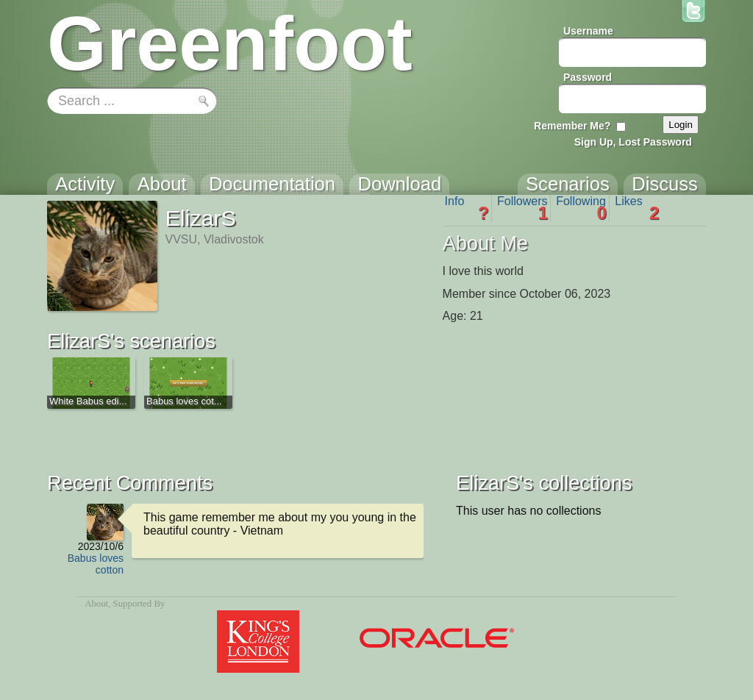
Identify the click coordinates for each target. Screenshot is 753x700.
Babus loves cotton (96, 564)
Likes (637, 208)
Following (581, 208)
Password (588, 77)
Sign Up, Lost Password (633, 142)
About (96, 604)
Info (467, 208)
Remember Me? (572, 126)
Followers (522, 208)
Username (588, 31)
